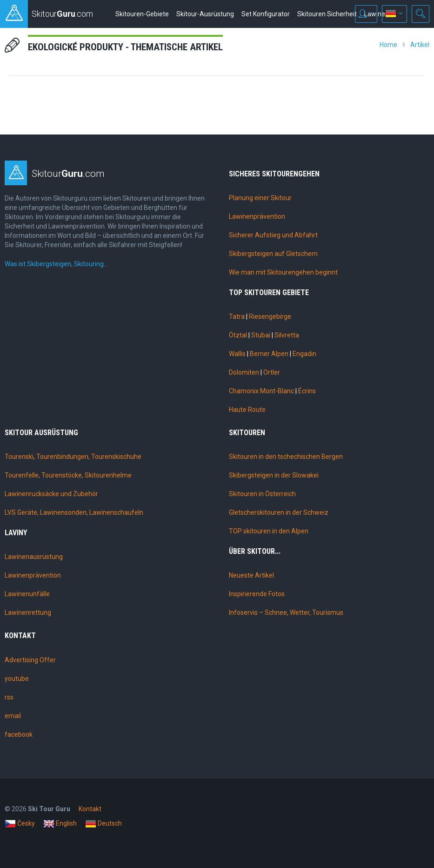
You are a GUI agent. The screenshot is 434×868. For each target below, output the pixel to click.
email (13, 716)
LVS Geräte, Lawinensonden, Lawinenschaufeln (74, 512)
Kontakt (90, 809)
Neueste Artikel (251, 575)
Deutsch (103, 824)
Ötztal (238, 335)
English (60, 824)
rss (9, 697)
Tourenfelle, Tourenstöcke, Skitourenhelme (68, 475)
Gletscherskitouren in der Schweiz (279, 512)
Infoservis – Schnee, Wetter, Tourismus (286, 612)
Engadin (304, 354)
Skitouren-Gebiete (142, 14)
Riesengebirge (270, 316)
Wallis (237, 354)
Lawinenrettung (28, 612)
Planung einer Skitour (260, 198)
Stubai (261, 335)
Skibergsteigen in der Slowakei (274, 475)
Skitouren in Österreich (262, 494)
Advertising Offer (30, 660)
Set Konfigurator (266, 14)
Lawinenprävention (257, 216)
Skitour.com (68, 174)
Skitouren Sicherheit (327, 14)
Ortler (272, 372)
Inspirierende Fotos (257, 594)
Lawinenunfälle (27, 594)
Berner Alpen (269, 354)
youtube (17, 679)
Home (388, 45)
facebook (19, 734)
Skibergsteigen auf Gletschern (273, 254)
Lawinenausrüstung (34, 557)
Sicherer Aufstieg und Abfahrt (273, 235)
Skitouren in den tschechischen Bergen (286, 457)
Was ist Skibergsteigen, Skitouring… (56, 264)
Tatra (237, 316)
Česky (20, 824)
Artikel (420, 45)
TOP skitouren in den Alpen (269, 531)
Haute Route (247, 410)
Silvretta (287, 335)
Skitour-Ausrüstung (205, 14)
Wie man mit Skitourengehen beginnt (283, 272)
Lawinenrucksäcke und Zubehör (51, 494)
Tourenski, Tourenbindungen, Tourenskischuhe (73, 457)
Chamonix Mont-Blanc (261, 391)
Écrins (307, 391)
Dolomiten (244, 372)
